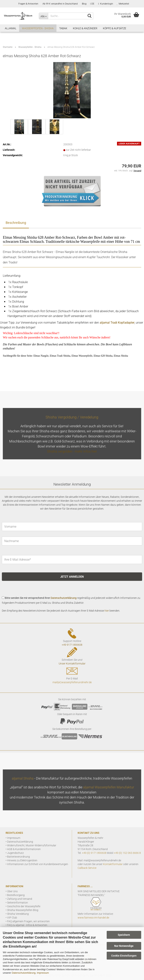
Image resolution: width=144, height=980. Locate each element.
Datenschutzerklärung (24, 973)
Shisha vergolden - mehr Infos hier (72, 451)
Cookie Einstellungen (124, 956)
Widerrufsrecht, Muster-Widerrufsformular (32, 845)
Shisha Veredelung (18, 914)
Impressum (43, 973)
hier (107, 611)
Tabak (63, 28)
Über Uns (12, 891)
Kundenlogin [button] (105, 4)
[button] (92, 4)
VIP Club (12, 918)
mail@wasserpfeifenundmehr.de (102, 860)
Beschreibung (16, 223)
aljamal (11, 28)
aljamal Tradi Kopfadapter (117, 323)
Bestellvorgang (16, 895)
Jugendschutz (15, 853)
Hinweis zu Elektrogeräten (22, 860)
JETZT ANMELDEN (72, 577)
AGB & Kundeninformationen (24, 849)
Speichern (124, 935)
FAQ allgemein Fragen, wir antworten (28, 921)
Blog (84, 4)
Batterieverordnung (18, 857)
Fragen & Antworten (28, 4)
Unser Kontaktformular (72, 664)
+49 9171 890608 (72, 645)
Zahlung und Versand (20, 899)
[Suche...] (43, 16)
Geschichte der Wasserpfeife (24, 906)
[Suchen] (90, 16)
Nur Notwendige (124, 946)
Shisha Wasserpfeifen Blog (23, 910)
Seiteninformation (18, 903)
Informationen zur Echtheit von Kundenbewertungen (38, 864)
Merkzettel (123, 4)
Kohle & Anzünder (85, 28)
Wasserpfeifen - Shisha (38, 28)
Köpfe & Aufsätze (115, 28)
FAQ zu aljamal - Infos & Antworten (27, 925)
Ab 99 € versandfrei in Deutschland (60, 4)
